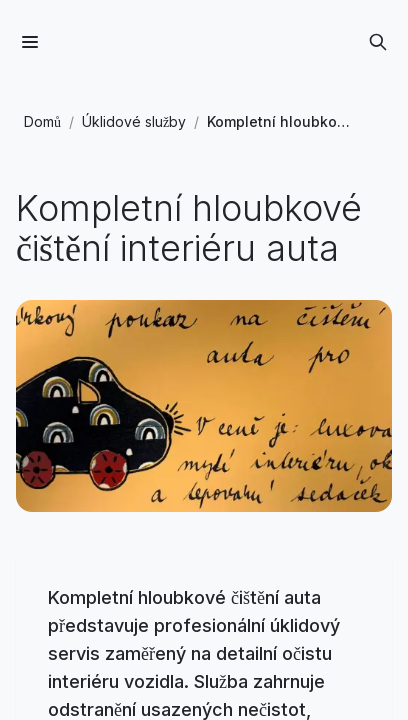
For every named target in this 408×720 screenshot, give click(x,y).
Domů (42, 121)
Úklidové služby (134, 121)
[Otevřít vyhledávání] (378, 42)
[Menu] (30, 42)
